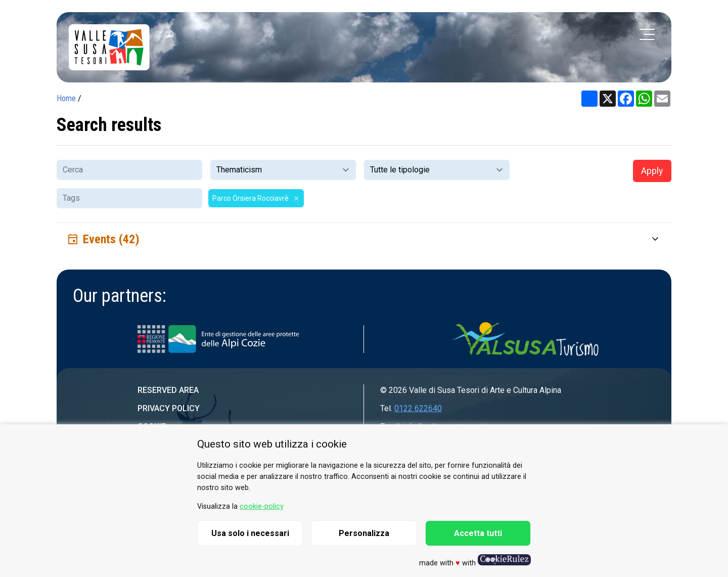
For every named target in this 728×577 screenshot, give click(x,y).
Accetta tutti (478, 533)
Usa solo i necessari (250, 533)
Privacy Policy (169, 408)
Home (66, 98)
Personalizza (364, 533)
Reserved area (168, 390)
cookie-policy (262, 506)
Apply (652, 171)
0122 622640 (418, 408)
